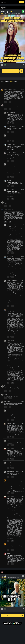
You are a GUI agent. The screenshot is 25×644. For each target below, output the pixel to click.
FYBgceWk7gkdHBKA (8, 209)
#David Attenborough (15, 578)
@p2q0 (8, 412)
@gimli (8, 227)
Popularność (19, 86)
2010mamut (9, 423)
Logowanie (17, 2)
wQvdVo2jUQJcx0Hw (11, 112)
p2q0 (5, 402)
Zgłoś (23, 68)
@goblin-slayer (10, 114)
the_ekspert (7, 202)
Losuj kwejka (22, 72)
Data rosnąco (7, 86)
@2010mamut (10, 442)
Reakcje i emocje (3, 578)
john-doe (9, 480)
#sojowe (19, 13)
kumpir (8, 440)
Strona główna (11, 71)
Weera (8, 257)
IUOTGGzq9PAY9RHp (11, 471)
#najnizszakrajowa (14, 13)
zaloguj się (12, 82)
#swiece (9, 13)
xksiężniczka (9, 410)
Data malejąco (13, 86)
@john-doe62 (9, 499)
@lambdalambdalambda (12, 129)
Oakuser (8, 449)
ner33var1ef (9, 127)
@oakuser (9, 482)
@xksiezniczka (10, 425)
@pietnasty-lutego (11, 259)
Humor (2, 13)
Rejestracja (22, 2)
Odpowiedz (22, 89)
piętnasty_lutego (10, 225)
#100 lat (10, 578)
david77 (8, 190)
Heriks (5, 394)
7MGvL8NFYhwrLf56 (8, 105)
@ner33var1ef (10, 137)
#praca (6, 13)
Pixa (5, 386)
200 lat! (3, 576)
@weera (8, 282)
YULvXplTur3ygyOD (8, 89)
